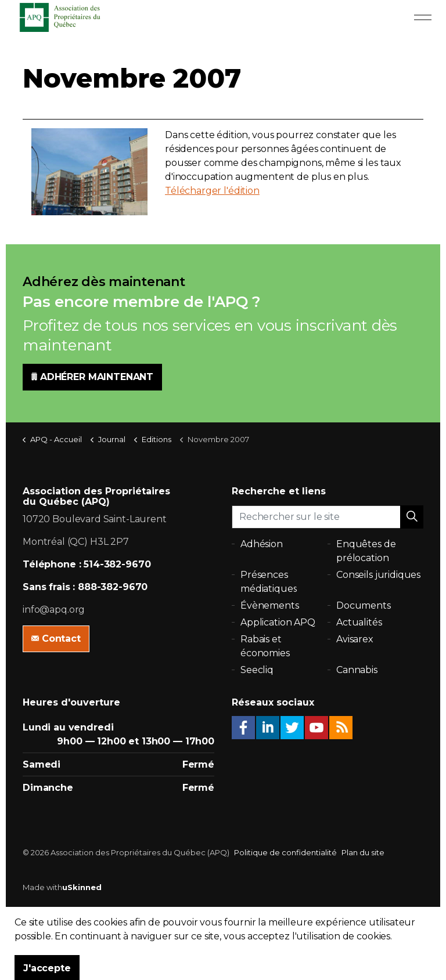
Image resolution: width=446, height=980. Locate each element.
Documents (364, 605)
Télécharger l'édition (212, 191)
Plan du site (363, 852)
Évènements (270, 605)
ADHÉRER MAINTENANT (92, 377)
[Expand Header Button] (423, 17)
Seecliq (257, 670)
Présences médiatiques (269, 582)
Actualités (359, 622)
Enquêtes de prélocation (366, 551)
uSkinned (82, 887)
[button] (412, 517)
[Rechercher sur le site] (328, 517)
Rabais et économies (265, 646)
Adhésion (262, 544)
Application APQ (278, 622)
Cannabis (357, 670)
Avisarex (355, 639)
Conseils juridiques (378, 575)
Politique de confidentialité (285, 852)
